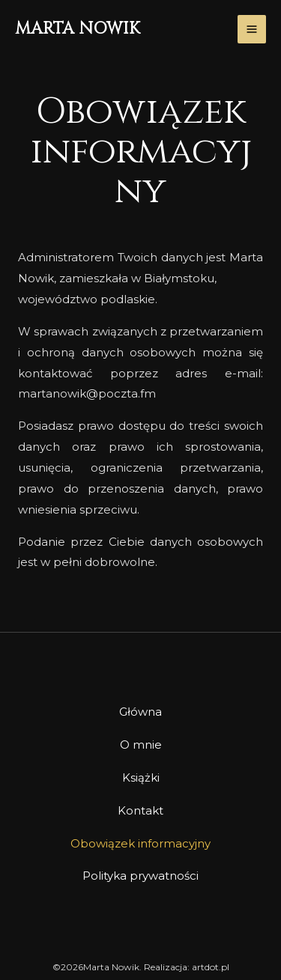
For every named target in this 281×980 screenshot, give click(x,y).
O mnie (141, 745)
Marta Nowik (78, 29)
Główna (140, 712)
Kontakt (140, 810)
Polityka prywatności (140, 876)
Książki (141, 777)
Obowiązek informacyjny (140, 843)
